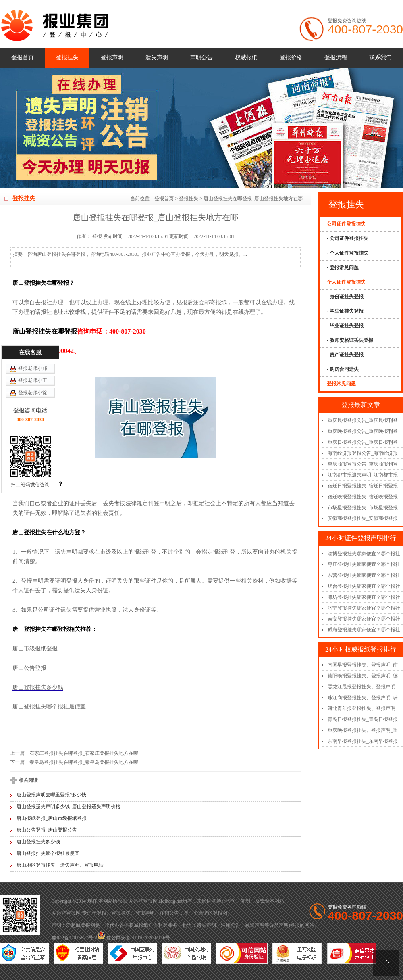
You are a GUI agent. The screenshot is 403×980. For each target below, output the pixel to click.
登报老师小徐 (33, 399)
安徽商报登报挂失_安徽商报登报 (363, 518)
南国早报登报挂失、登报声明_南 (363, 665)
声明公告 (201, 57)
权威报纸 (246, 57)
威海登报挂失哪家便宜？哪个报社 (364, 630)
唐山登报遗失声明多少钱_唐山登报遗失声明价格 (69, 807)
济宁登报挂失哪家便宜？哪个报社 (364, 608)
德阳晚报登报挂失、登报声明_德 (363, 676)
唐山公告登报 (29, 668)
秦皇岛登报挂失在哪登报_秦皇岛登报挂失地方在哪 (84, 762)
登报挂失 (67, 57)
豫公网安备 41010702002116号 (134, 938)
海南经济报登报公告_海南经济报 (363, 453)
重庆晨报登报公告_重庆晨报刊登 (363, 420)
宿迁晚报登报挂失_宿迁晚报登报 (363, 497)
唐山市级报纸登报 (35, 649)
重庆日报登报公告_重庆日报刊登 (363, 442)
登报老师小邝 (33, 375)
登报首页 (23, 57)
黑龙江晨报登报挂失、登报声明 (361, 687)
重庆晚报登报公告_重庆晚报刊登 (363, 431)
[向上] (386, 963)
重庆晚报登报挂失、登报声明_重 (363, 730)
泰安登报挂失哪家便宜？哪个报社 (364, 619)
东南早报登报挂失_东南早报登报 (363, 741)
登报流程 (336, 57)
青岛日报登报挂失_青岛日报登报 (363, 719)
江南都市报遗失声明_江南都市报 (363, 475)
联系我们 (380, 57)
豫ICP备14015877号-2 (74, 938)
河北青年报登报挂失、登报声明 (361, 708)
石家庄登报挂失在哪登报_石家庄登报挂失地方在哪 (84, 753)
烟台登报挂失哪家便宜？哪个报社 (364, 586)
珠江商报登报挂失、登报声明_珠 (363, 698)
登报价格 (291, 57)
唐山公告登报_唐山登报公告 (47, 830)
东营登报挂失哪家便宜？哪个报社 (364, 575)
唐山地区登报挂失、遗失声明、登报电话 (60, 865)
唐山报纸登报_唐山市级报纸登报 (52, 818)
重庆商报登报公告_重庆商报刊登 (363, 464)
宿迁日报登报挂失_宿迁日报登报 (363, 486)
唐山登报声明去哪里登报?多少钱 (51, 795)
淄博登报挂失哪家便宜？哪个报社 (364, 554)
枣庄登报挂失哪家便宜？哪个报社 (364, 564)
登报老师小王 (33, 387)
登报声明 (112, 57)
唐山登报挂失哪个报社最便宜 (49, 707)
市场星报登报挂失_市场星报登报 (363, 508)
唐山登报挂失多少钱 (38, 687)
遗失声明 (157, 57)
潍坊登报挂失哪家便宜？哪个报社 (364, 597)
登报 (102, 913)
